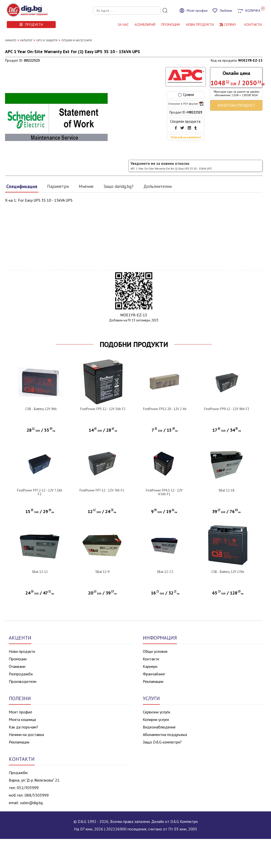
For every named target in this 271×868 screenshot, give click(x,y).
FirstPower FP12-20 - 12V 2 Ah (165, 409)
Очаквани (17, 666)
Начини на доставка (26, 734)
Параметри (58, 186)
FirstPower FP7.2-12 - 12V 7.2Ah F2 (40, 492)
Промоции (171, 25)
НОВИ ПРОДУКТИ (200, 25)
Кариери (150, 666)
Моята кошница (22, 719)
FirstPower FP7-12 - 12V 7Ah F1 (102, 490)
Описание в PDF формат (186, 104)
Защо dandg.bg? (118, 186)
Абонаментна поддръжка (165, 734)
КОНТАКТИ (253, 25)
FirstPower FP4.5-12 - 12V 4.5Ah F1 (164, 492)
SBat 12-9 (102, 572)
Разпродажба (21, 674)
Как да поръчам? (23, 727)
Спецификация (22, 186)
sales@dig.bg (31, 803)
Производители (23, 681)
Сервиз (228, 25)
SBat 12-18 (226, 490)
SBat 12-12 (40, 572)
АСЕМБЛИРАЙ (145, 25)
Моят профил (20, 712)
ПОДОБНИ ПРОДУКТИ (134, 344)
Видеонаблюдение (159, 727)
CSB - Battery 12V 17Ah (228, 572)
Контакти (151, 659)
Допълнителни (158, 186)
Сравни (186, 95)
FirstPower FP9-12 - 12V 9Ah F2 (227, 409)
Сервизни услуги (156, 712)
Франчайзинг (154, 674)
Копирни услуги (156, 719)
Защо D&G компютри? (162, 742)
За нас (123, 25)
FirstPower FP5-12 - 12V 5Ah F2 (103, 409)
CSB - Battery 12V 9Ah (41, 409)
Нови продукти (22, 651)
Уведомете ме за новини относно (171, 166)
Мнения (86, 186)
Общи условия (155, 651)
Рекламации (153, 681)
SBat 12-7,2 (165, 572)
